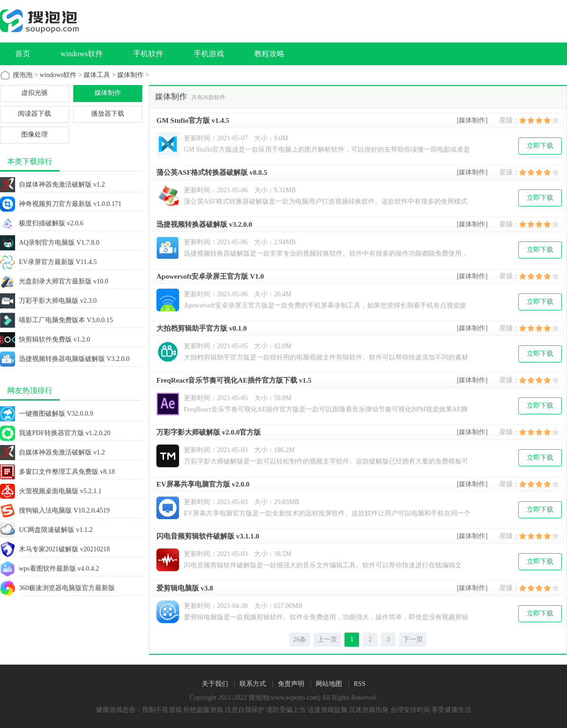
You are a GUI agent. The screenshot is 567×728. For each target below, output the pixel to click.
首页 (23, 54)
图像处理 (34, 134)
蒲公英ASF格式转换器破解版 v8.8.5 (212, 172)
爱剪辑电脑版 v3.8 (185, 588)
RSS (360, 684)
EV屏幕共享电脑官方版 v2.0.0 (203, 484)
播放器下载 (108, 114)
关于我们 (215, 684)
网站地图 (329, 684)
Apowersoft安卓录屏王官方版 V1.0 (210, 276)
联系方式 (253, 684)
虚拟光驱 (34, 93)
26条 (300, 639)
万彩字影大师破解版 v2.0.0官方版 (209, 432)
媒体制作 (130, 75)
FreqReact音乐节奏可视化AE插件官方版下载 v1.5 (234, 380)
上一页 (327, 639)
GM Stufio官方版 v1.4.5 (193, 120)
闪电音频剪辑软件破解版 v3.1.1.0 (208, 536)
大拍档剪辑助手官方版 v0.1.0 (202, 328)
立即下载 (540, 146)
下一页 (413, 639)
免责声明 (291, 684)
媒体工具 (97, 75)
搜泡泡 (23, 75)
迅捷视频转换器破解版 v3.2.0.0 (204, 224)
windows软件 (58, 75)
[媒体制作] (472, 120)
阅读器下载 (34, 114)
